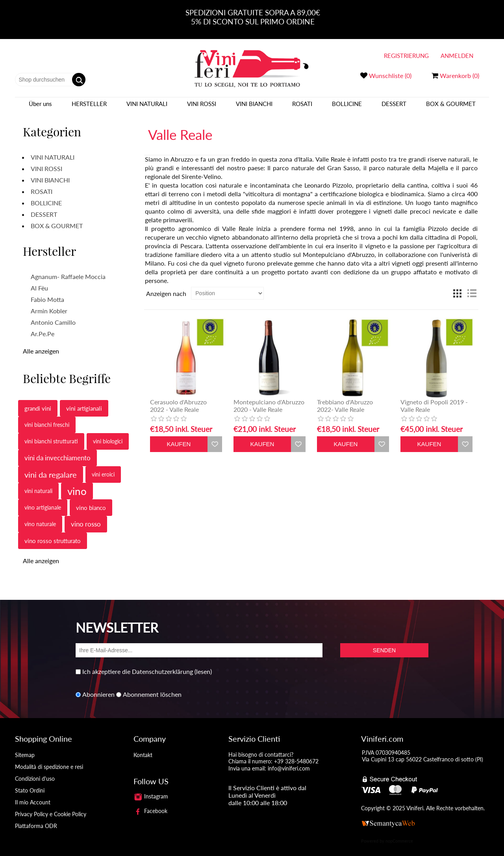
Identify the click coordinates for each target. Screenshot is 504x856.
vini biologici (108, 435)
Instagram (151, 789)
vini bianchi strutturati (51, 435)
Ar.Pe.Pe (43, 327)
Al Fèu (39, 281)
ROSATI (302, 107)
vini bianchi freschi (47, 418)
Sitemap (25, 748)
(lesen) (203, 665)
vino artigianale (43, 501)
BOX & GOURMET (451, 107)
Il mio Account (33, 795)
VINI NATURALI (147, 107)
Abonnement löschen (152, 688)
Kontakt (143, 748)
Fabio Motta (47, 293)
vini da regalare (51, 468)
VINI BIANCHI (254, 107)
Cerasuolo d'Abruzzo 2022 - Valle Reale (178, 399)
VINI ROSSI (202, 107)
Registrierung (406, 56)
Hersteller (89, 107)
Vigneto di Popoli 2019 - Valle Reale (434, 399)
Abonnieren (98, 688)
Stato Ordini (30, 783)
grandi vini (38, 402)
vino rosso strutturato (53, 534)
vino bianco (91, 501)
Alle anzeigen (41, 344)
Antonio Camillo (53, 315)
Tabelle (458, 287)
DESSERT (394, 107)
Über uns (40, 107)
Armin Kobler (49, 304)
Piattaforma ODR (36, 819)
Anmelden (457, 56)
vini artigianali (84, 402)
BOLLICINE (347, 107)
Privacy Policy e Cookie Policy (51, 807)
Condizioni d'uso (35, 771)
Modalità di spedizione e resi (49, 760)
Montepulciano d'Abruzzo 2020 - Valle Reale (269, 399)
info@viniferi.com (289, 761)
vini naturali (38, 484)
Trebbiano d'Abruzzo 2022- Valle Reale (345, 399)
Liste (472, 287)
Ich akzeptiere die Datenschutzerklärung (138, 665)
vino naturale (40, 517)
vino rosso (86, 517)
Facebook (150, 804)
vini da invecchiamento (57, 451)
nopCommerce (399, 834)
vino (77, 484)
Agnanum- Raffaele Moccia (68, 270)
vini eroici (103, 468)
